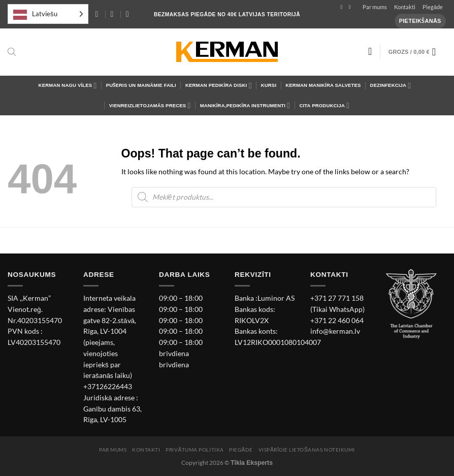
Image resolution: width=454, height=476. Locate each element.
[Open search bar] (12, 52)
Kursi (269, 85)
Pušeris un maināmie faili (141, 85)
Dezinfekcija (391, 86)
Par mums (375, 7)
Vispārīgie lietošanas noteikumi (307, 450)
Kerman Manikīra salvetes (323, 85)
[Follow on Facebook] (343, 7)
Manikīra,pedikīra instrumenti (245, 105)
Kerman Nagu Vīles (68, 86)
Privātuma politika (194, 450)
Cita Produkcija (324, 105)
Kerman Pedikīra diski (219, 86)
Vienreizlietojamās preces (150, 105)
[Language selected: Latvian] (48, 14)
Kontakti (405, 7)
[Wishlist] (370, 51)
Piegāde (433, 7)
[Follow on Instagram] (351, 7)
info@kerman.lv (335, 331)
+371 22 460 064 (337, 321)
